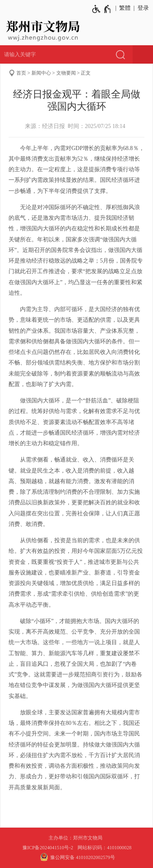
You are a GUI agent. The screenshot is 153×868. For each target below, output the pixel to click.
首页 (21, 73)
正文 (86, 73)
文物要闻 (66, 73)
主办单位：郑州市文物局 (77, 838)
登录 (143, 8)
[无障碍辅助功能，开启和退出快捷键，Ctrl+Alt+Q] (102, 9)
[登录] (142, 8)
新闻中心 (41, 73)
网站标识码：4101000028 (105, 848)
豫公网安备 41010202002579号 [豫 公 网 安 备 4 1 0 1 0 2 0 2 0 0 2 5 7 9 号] (76, 857)
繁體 (125, 8)
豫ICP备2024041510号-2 (48, 848)
